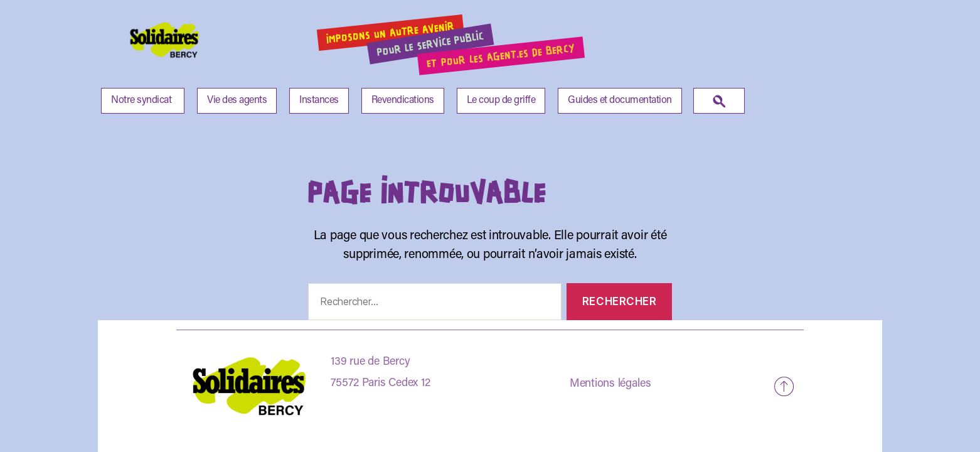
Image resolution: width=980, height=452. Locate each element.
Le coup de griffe (501, 100)
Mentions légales (610, 384)
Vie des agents (237, 100)
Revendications (403, 100)
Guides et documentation (620, 100)
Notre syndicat (141, 100)
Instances (319, 100)
